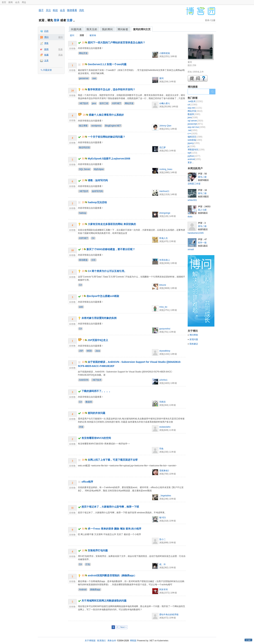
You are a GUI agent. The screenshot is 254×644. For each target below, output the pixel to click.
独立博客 (83, 126)
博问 (46, 37)
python (194, 156)
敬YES (162, 518)
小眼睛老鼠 (165, 53)
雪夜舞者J (164, 471)
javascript (195, 124)
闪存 (46, 31)
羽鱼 (161, 449)
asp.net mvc (196, 127)
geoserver (84, 78)
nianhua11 (164, 191)
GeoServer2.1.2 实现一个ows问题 (107, 64)
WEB (89, 351)
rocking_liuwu (166, 169)
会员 (17, 2)
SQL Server (85, 169)
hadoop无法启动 (97, 202)
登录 (57, 20)
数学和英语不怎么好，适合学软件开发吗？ (111, 89)
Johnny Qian (165, 126)
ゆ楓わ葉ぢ (165, 103)
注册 (70, 20)
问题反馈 (47, 70)
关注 (48, 10)
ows (94, 78)
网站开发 (83, 53)
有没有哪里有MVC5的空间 (96, 438)
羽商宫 (162, 402)
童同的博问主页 (142, 29)
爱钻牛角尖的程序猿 (169, 615)
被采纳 (93, 35)
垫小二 (162, 539)
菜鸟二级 (202, 177)
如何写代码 (97, 191)
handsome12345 (196, 233)
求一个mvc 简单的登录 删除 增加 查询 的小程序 (114, 529)
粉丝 (55, 10)
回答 (82, 35)
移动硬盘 (83, 260)
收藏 (46, 55)
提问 (60, 37)
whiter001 (192, 200)
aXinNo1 (163, 380)
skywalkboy (165, 351)
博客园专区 (196, 150)
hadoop (83, 213)
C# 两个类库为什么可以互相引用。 (107, 271)
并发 (81, 427)
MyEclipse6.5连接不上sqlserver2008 (109, 159)
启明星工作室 (194, 184)
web (81, 307)
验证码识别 (84, 147)
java (94, 103)
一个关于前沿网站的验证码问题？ (106, 137)
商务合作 (112, 641)
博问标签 (123, 29)
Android (83, 590)
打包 (88, 564)
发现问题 (194, 339)
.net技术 (195, 101)
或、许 (162, 564)
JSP (81, 351)
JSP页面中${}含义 (98, 340)
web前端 (195, 140)
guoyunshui (165, 329)
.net (193, 130)
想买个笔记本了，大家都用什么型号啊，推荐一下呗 (110, 507)
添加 (60, 55)
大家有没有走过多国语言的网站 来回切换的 (112, 224)
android (194, 159)
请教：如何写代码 (98, 180)
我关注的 (92, 29)
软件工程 (104, 103)
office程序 (87, 482)
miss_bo (163, 307)
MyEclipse (99, 169)
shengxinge (165, 213)
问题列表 (76, 29)
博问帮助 (194, 335)
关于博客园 (90, 641)
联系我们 (101, 641)
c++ (193, 134)
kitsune (163, 285)
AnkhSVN (84, 380)
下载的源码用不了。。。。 (96, 391)
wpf (192, 153)
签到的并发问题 (96, 413)
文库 (46, 61)
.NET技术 (84, 103)
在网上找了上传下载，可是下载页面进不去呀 (113, 460)
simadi (191, 249)
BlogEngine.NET (113, 126)
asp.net (195, 108)
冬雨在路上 (165, 260)
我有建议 (194, 344)
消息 (82, 10)
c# (192, 105)
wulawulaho (165, 427)
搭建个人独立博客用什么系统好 (106, 115)
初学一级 (202, 243)
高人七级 (202, 210)
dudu (190, 217)
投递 (60, 49)
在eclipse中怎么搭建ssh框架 (103, 296)
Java (98, 351)
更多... (191, 162)
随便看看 (72, 10)
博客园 (133, 641)
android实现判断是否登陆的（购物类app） (112, 575)
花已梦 (162, 147)
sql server (195, 121)
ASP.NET (116, 103)
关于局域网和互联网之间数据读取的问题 (104, 601)
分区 (93, 260)
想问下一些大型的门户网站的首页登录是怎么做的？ (116, 42)
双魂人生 (164, 238)
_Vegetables (165, 496)
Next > (123, 627)
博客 (46, 43)
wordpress (96, 126)
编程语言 (195, 137)
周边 (24, 2)
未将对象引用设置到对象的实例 (99, 318)
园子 (41, 10)
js (191, 146)
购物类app (95, 590)
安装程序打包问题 (98, 550)
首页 (4, 2)
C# (93, 238)
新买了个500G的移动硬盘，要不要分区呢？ (111, 249)
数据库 (89, 402)
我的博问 (107, 29)
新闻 (11, 2)
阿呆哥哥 (164, 590)
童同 (161, 78)
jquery (194, 143)
